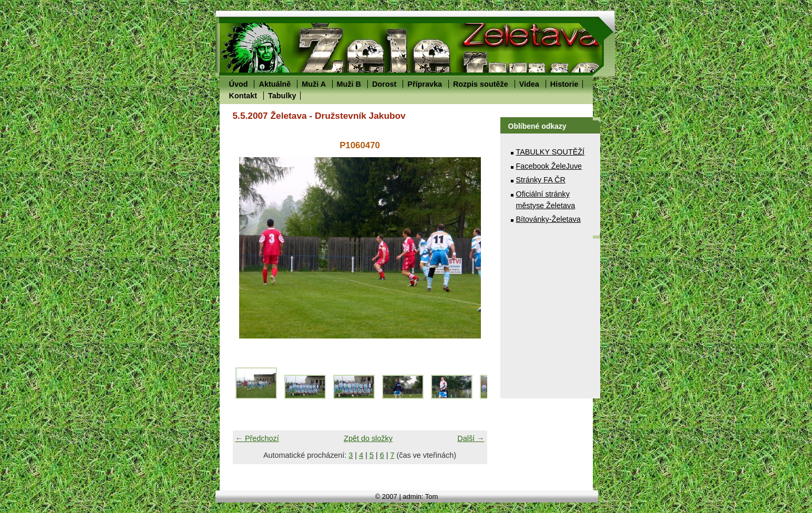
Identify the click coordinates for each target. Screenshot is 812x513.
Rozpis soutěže (481, 84)
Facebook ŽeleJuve (549, 166)
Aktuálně (275, 84)
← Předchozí (257, 438)
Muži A (314, 84)
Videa (529, 84)
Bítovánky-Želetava (548, 219)
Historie (564, 84)
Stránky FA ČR (541, 180)
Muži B (349, 84)
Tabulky (282, 96)
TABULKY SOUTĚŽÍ (551, 152)
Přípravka (425, 84)
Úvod (239, 84)
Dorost (384, 84)
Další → (471, 438)
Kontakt (243, 96)
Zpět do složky (368, 438)
